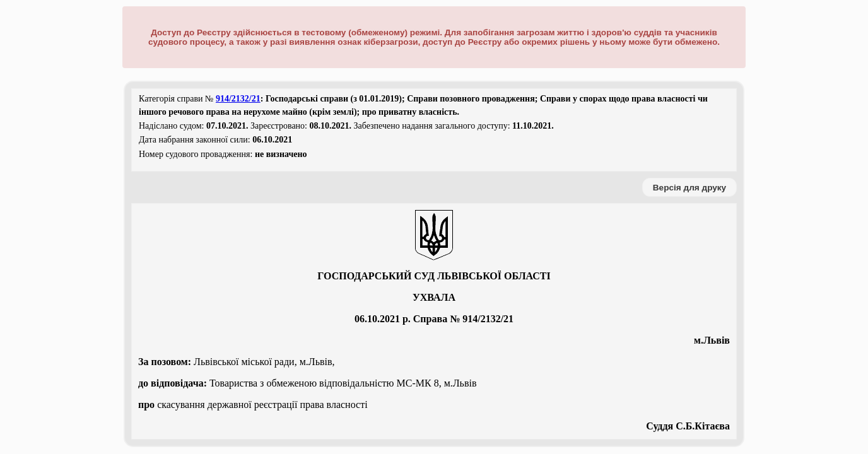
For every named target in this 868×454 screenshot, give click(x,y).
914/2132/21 (238, 99)
